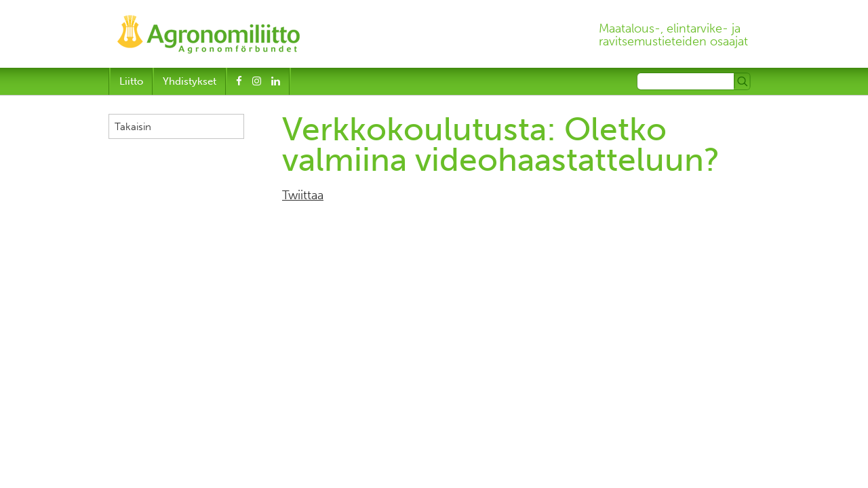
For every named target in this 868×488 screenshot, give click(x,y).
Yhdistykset (190, 81)
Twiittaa (303, 195)
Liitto (131, 81)
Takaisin (133, 127)
